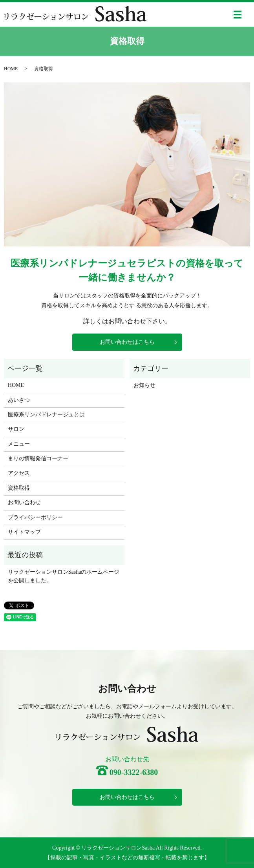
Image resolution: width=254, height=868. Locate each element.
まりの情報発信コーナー (38, 459)
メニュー (19, 444)
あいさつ (19, 400)
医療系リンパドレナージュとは (46, 415)
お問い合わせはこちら (127, 342)
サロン (16, 429)
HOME (11, 69)
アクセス (19, 473)
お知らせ (144, 385)
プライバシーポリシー (35, 517)
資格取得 (19, 488)
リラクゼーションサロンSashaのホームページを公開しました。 (64, 576)
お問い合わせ (24, 502)
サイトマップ (24, 532)
